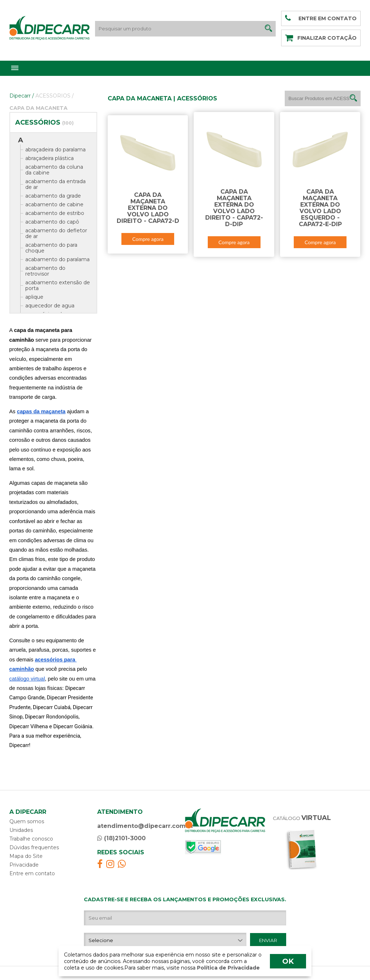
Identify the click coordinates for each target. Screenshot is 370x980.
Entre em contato (32, 873)
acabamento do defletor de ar (56, 233)
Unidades (21, 830)
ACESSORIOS (55, 96)
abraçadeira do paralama (55, 150)
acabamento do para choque (51, 248)
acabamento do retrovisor (45, 271)
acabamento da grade (53, 196)
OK (288, 961)
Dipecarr (22, 96)
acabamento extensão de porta (58, 285)
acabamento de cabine (54, 204)
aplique (34, 297)
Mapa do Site (26, 856)
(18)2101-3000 (121, 838)
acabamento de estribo (55, 213)
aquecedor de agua (50, 306)
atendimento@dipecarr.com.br (145, 826)
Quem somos (27, 821)
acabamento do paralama (57, 259)
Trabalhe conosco (31, 839)
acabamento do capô (52, 222)
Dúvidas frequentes (34, 847)
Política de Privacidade (228, 968)
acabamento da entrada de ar (55, 184)
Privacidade (24, 865)
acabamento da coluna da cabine (54, 170)
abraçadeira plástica (50, 158)
